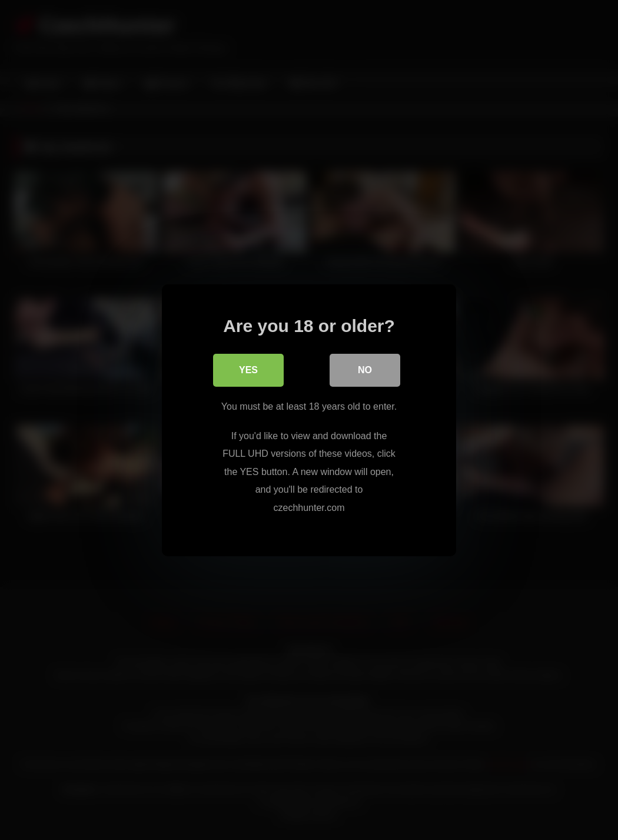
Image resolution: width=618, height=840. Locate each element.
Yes (248, 370)
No (365, 370)
